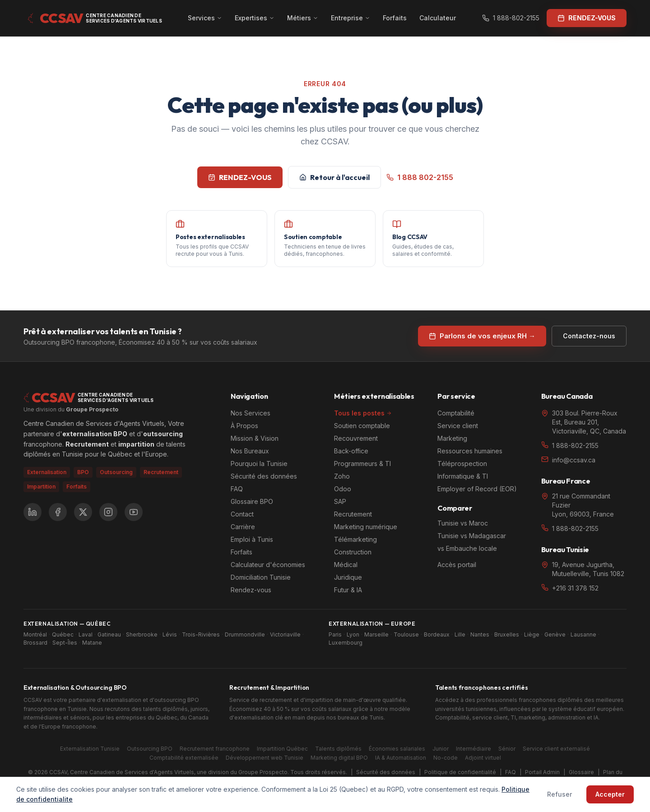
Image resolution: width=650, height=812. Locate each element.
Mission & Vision (255, 438)
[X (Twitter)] (83, 512)
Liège (532, 634)
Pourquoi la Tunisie (259, 464)
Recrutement (353, 514)
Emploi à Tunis (252, 539)
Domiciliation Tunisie (261, 577)
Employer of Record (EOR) (477, 489)
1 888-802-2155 (511, 18)
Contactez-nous (589, 336)
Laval (86, 634)
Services (205, 18)
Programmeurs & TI (362, 464)
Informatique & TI (463, 476)
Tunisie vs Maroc (463, 523)
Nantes (480, 634)
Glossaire (581, 772)
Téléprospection (462, 464)
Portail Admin (542, 772)
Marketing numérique (366, 527)
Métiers (303, 18)
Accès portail (457, 565)
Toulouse (406, 634)
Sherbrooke (142, 634)
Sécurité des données (264, 476)
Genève (555, 634)
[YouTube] (134, 512)
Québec (63, 634)
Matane (92, 643)
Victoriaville (285, 634)
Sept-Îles (65, 643)
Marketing (452, 438)
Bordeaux (437, 634)
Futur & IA (348, 590)
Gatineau (109, 634)
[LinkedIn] (32, 512)
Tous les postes (363, 413)
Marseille (376, 634)
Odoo (343, 489)
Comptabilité (456, 413)
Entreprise (351, 18)
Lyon (353, 634)
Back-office (351, 451)
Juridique (348, 577)
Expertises (255, 18)
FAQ (237, 489)
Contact (242, 514)
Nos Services (251, 413)
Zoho (342, 476)
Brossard (35, 643)
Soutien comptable (362, 426)
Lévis (170, 634)
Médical (346, 565)
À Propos (244, 426)
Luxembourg (346, 643)
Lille (460, 634)
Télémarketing (355, 539)
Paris (335, 634)
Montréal (35, 634)
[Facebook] (58, 512)
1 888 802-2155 (420, 177)
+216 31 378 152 (575, 588)
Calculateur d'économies (268, 565)
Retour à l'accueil (334, 177)
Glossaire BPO (252, 501)
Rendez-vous (251, 590)
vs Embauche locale (467, 548)
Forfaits (395, 18)
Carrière (243, 527)
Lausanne (583, 634)
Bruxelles (507, 634)
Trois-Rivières (201, 634)
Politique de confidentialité (460, 772)
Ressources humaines (470, 451)
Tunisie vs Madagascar (472, 536)
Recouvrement (356, 438)
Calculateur (438, 18)
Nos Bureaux (250, 451)
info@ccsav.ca (574, 460)
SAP (340, 501)
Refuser (559, 794)
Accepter (610, 794)
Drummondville (245, 634)
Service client (458, 426)
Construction (353, 552)
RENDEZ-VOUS (240, 177)
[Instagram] (108, 512)
